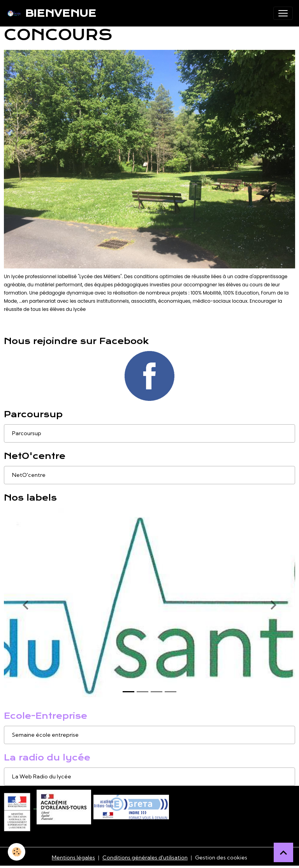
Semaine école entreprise (45, 735)
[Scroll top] (283, 852)
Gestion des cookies (221, 857)
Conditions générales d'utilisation (145, 857)
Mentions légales (73, 857)
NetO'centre (29, 475)
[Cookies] (17, 852)
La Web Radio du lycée (42, 776)
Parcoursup (27, 433)
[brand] (51, 13)
